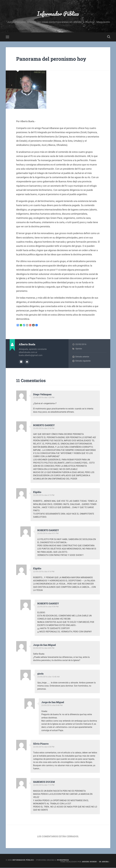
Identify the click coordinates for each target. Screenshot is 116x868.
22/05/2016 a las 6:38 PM (44, 747)
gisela (41, 674)
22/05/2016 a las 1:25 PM (44, 398)
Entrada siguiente (83, 361)
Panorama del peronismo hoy (53, 59)
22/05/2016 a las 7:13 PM (44, 785)
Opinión (79, 349)
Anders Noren (89, 862)
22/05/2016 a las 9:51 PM (48, 534)
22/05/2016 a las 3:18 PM (44, 429)
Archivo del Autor (21, 362)
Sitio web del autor (27, 362)
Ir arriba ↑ (105, 862)
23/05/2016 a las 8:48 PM (52, 706)
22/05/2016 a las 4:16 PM (44, 572)
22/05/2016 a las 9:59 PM (48, 607)
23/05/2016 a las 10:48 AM (49, 677)
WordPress (63, 860)
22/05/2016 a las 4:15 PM (44, 496)
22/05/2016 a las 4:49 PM (44, 648)
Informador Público (58, 14)
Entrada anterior (82, 357)
